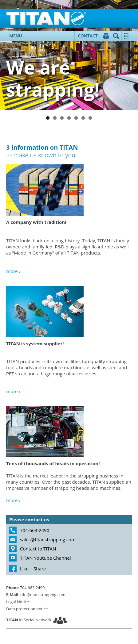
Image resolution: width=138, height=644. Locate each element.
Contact (88, 36)
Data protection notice (27, 609)
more (12, 271)
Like (24, 569)
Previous (9, 55)
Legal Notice (18, 602)
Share (40, 569)
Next (129, 55)
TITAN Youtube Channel (45, 558)
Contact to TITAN (38, 549)
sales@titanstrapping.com (48, 539)
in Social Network (29, 620)
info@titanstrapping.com (36, 595)
